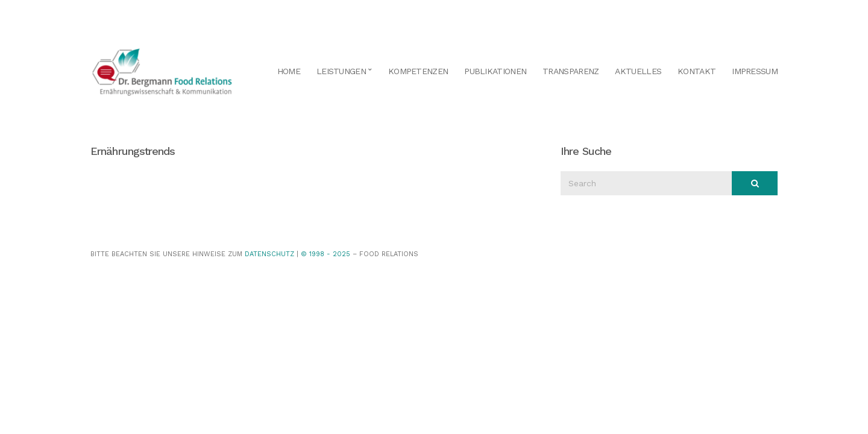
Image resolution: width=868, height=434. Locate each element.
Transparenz (571, 71)
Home (289, 71)
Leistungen (341, 71)
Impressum (755, 71)
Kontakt (697, 71)
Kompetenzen (418, 71)
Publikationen (495, 71)
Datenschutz (269, 254)
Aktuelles (638, 71)
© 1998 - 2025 (325, 254)
